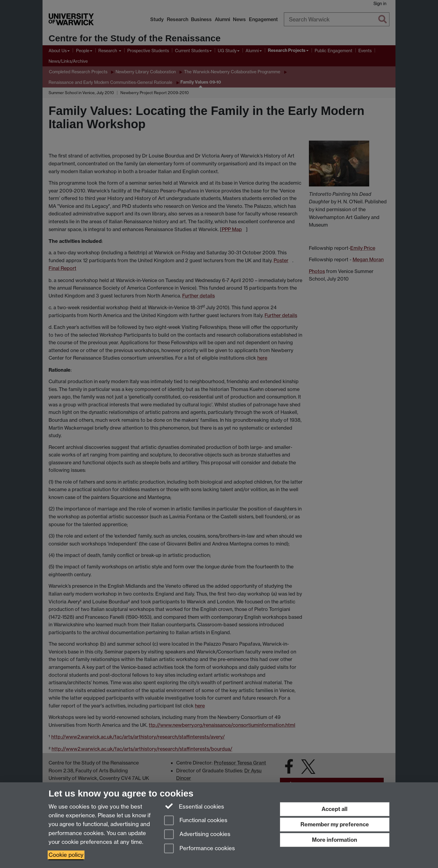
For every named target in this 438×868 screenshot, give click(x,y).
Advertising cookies (197, 835)
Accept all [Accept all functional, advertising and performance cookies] (335, 809)
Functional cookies (196, 821)
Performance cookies (200, 849)
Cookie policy (66, 855)
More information (335, 840)
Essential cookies (194, 806)
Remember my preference (335, 824)
